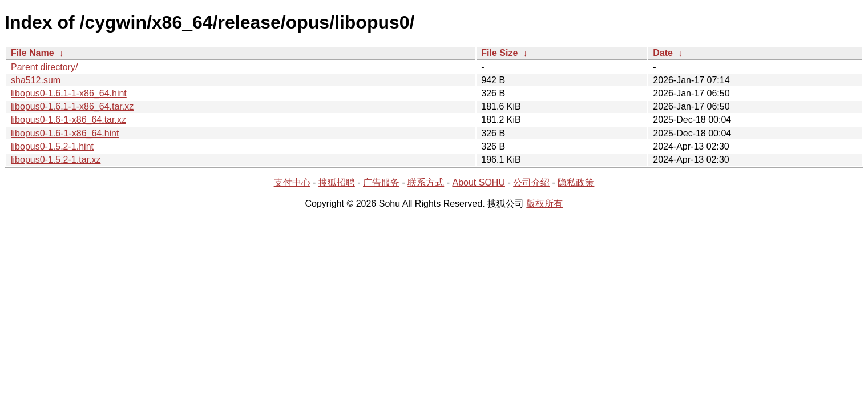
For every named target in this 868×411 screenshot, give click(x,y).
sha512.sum (36, 80)
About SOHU (478, 182)
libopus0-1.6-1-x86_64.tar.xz (68, 120)
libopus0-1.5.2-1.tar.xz (56, 160)
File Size (499, 53)
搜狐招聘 (337, 182)
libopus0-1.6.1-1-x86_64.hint (69, 93)
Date (663, 53)
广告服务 (381, 182)
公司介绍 (531, 182)
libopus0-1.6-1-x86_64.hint (65, 133)
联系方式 (426, 182)
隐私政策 (576, 182)
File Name (33, 53)
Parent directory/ (44, 67)
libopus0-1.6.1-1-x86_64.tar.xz (72, 106)
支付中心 (292, 182)
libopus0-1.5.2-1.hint (52, 146)
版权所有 (544, 204)
